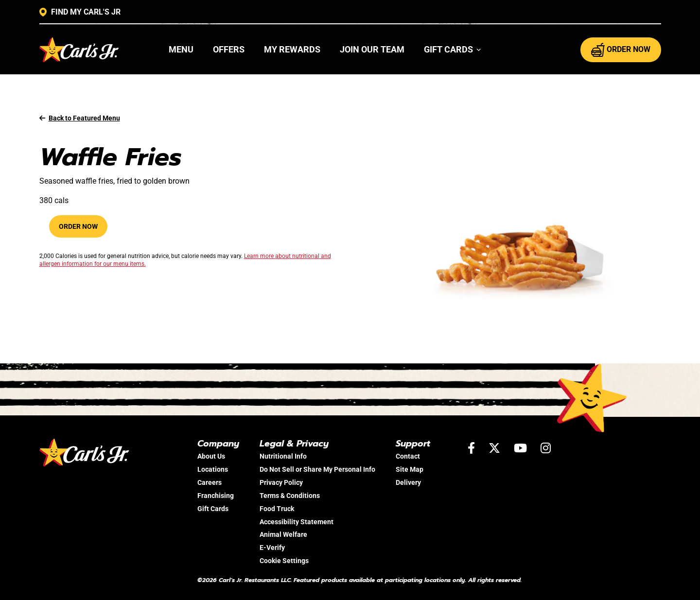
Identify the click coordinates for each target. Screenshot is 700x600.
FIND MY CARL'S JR (80, 12)
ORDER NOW (621, 50)
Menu (181, 49)
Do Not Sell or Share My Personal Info (317, 469)
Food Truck (277, 509)
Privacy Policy (281, 482)
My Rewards (292, 49)
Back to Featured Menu (80, 118)
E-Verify (272, 548)
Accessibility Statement (297, 522)
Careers (210, 482)
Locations (213, 469)
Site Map (410, 469)
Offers (229, 49)
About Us (211, 456)
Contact (408, 456)
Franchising (216, 496)
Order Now (78, 226)
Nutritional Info (283, 456)
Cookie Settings (284, 561)
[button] (453, 50)
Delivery (408, 482)
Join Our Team (372, 49)
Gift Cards (213, 509)
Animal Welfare (283, 534)
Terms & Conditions (290, 496)
